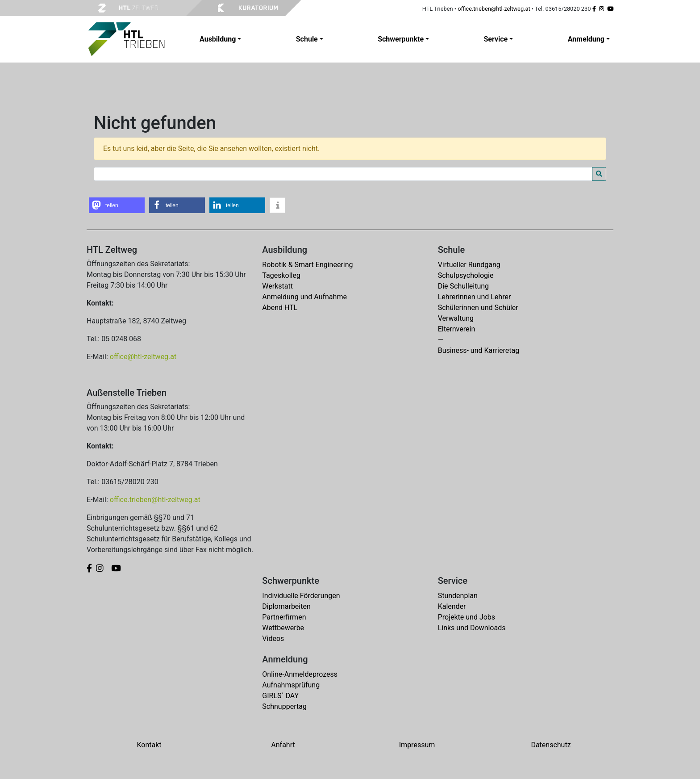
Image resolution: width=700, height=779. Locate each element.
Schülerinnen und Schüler (478, 308)
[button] (117, 205)
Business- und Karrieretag (479, 350)
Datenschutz (551, 745)
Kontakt (149, 745)
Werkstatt (277, 286)
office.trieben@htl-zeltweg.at (494, 9)
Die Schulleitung (463, 286)
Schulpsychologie (466, 275)
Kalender (452, 606)
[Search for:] (343, 174)
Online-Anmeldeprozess (300, 674)
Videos (273, 639)
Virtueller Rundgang (469, 265)
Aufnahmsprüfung (291, 685)
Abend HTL (280, 308)
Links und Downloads (472, 628)
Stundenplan (458, 596)
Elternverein (457, 329)
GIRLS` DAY (280, 696)
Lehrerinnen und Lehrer (475, 297)
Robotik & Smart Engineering (307, 265)
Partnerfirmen (284, 617)
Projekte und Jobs (467, 617)
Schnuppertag (284, 706)
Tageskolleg (281, 275)
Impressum (417, 745)
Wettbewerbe (283, 628)
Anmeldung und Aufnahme (304, 297)
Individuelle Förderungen (301, 596)
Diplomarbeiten (286, 606)
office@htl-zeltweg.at (143, 357)
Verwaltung (456, 318)
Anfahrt (283, 745)
